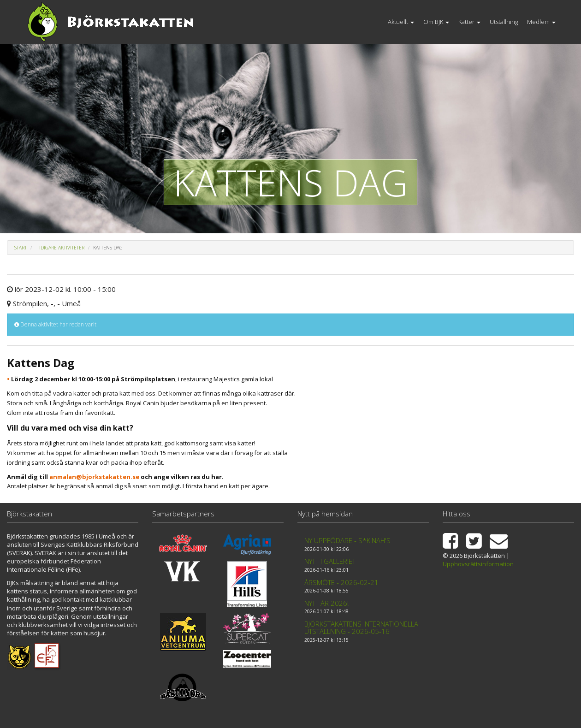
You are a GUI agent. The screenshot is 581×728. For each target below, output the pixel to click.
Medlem (541, 22)
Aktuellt (401, 22)
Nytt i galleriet (330, 561)
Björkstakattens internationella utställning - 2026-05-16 (361, 628)
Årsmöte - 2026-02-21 (341, 582)
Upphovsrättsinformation (478, 564)
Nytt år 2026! (326, 603)
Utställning (504, 22)
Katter (469, 22)
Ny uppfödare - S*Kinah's (347, 540)
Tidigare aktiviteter (61, 248)
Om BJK (436, 22)
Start (21, 248)
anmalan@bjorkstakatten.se (94, 477)
